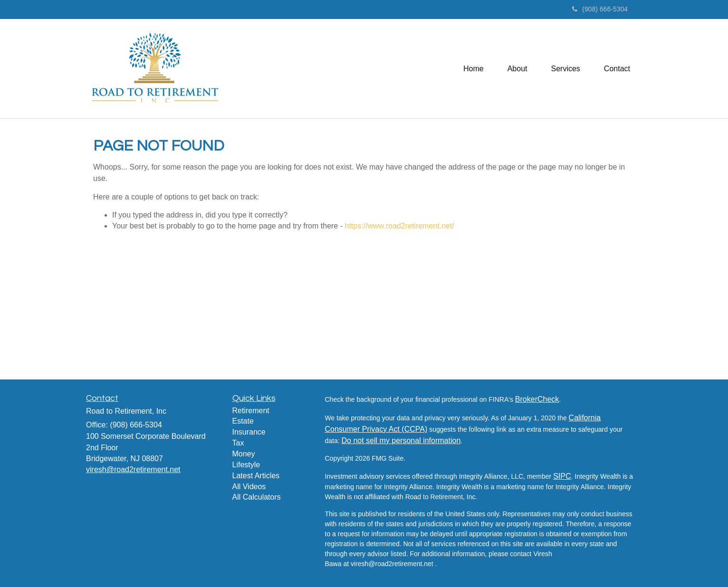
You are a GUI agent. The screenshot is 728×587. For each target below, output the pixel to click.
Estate (243, 421)
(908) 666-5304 (600, 9)
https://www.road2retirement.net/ (399, 226)
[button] (517, 68)
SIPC (562, 476)
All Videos (249, 487)
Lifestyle (246, 465)
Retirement (251, 411)
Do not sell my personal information (401, 440)
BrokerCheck (537, 399)
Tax (238, 443)
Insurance (249, 432)
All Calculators (257, 497)
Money (244, 454)
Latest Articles (256, 476)
